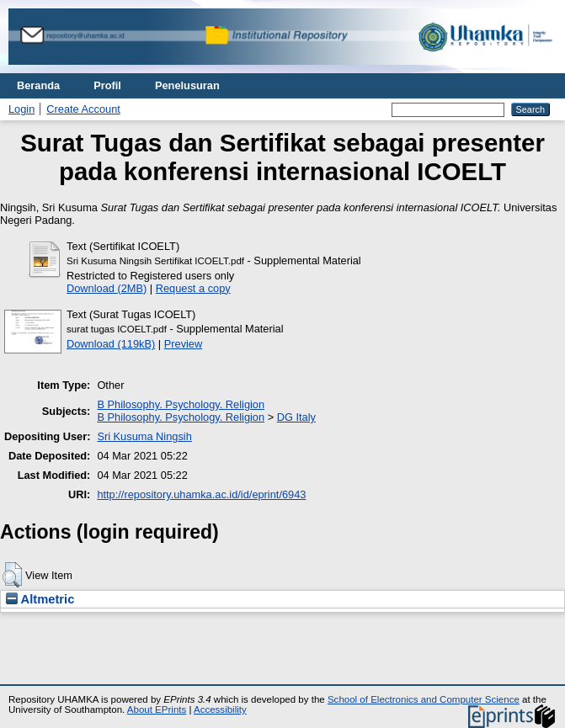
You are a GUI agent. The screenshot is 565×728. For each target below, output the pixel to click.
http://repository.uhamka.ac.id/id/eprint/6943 (201, 494)
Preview (184, 344)
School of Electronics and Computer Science (424, 699)
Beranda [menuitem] (38, 85)
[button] (12, 575)
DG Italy (296, 417)
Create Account (83, 109)
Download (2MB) (107, 288)
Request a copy (193, 288)
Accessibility (220, 709)
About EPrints (157, 709)
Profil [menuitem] (107, 85)
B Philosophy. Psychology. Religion (181, 404)
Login (21, 109)
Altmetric (40, 599)
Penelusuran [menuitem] (187, 85)
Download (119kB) (111, 344)
